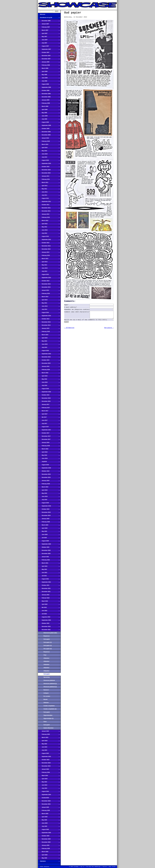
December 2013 (49, 288)
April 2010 (49, 148)
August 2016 (49, 389)
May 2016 (49, 380)
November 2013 (49, 285)
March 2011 (49, 183)
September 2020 (49, 545)
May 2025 (49, 821)
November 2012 (49, 246)
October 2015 (49, 361)
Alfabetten (46, 658)
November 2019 (49, 513)
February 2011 (49, 180)
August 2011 (49, 199)
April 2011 (49, 186)
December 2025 (49, 843)
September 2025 (49, 833)
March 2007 (49, 31)
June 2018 (49, 459)
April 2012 (49, 224)
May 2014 (49, 304)
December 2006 (49, 21)
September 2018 (49, 468)
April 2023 (49, 741)
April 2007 (49, 34)
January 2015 (49, 329)
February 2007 (49, 28)
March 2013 (49, 259)
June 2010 (49, 155)
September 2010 (49, 164)
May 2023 (49, 744)
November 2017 (49, 437)
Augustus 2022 (49, 618)
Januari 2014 (49, 291)
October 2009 (49, 129)
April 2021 (49, 567)
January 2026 (49, 846)
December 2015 (49, 364)
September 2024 (49, 795)
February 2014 (49, 294)
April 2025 (49, 817)
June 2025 (49, 824)
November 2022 (49, 627)
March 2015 (49, 335)
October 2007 (49, 53)
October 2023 (49, 760)
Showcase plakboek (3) (50, 687)
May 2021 (49, 570)
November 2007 (49, 56)
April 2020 (49, 529)
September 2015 (49, 354)
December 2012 (49, 250)
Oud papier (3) (48, 645)
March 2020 (49, 526)
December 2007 (49, 59)
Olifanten (46, 703)
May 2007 (49, 37)
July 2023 (49, 751)
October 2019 (49, 510)
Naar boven (112, 867)
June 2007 (49, 40)
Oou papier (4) (48, 649)
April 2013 (49, 262)
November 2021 (49, 589)
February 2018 (49, 446)
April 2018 (49, 453)
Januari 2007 (49, 24)
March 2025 (49, 814)
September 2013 (49, 278)
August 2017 (49, 427)
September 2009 (49, 126)
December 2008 (49, 97)
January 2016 (49, 367)
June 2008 (49, 78)
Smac (45, 722)
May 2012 (49, 227)
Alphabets (49, 862)
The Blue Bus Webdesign (93, 867)
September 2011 (49, 202)
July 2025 (49, 827)
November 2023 (49, 763)
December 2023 (49, 767)
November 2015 (49, 357)
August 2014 (49, 313)
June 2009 (49, 116)
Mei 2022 (49, 608)
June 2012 (49, 231)
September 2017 (49, 430)
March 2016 (49, 373)
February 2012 (49, 218)
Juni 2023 (49, 748)
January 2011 (49, 177)
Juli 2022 (49, 614)
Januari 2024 (49, 770)
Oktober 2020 (49, 548)
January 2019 (49, 481)
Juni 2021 (49, 573)
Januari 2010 (49, 139)
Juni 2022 (49, 611)
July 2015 (49, 348)
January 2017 (49, 405)
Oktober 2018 (49, 472)
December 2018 (49, 478)
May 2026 (49, 859)
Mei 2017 (49, 418)
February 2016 (49, 370)
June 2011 (49, 193)
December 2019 (49, 516)
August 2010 (49, 161)
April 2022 (49, 605)
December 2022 (49, 630)
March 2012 (49, 221)
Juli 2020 (49, 538)
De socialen (47, 696)
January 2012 (49, 215)
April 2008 (49, 72)
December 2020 (49, 554)
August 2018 (49, 465)
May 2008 (49, 75)
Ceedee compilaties (49, 706)
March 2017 (49, 411)
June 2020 (49, 535)
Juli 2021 (49, 576)
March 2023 (49, 738)
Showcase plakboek (49, 680)
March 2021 (49, 564)
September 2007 (49, 50)
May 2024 (49, 782)
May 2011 (49, 189)
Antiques (46, 693)
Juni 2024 (49, 786)
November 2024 (49, 801)
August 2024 (49, 792)
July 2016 (49, 386)
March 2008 (49, 69)
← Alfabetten (69, 329)
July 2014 (49, 310)
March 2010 (49, 145)
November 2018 (49, 475)
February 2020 (49, 522)
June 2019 (49, 497)
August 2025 (49, 830)
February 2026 (49, 849)
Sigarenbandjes (48, 715)
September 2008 (49, 88)
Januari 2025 (49, 808)
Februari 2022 (49, 599)
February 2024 (49, 773)
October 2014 (49, 319)
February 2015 (49, 332)
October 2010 (49, 167)
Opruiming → (109, 329)
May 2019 (49, 494)
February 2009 (49, 104)
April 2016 (49, 377)
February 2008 (49, 66)
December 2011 (49, 212)
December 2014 (49, 326)
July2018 (49, 462)
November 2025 (49, 840)
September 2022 (49, 621)
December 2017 (49, 440)
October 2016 (49, 396)
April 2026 (49, 855)
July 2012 (49, 234)
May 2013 (49, 266)
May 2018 (49, 456)
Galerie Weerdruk (48, 728)
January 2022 (49, 595)
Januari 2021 (49, 557)
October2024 (49, 798)
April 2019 (49, 491)
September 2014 (49, 316)
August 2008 (49, 85)
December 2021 (49, 592)
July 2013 (49, 272)
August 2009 (49, 123)
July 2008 (49, 82)
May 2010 (49, 151)
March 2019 (49, 488)
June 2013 (49, 269)
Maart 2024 (49, 776)
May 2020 (49, 532)
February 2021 (49, 560)
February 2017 (49, 408)
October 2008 (49, 91)
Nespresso (47, 636)
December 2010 (49, 174)
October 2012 (49, 243)
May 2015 (49, 342)
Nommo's (46, 690)
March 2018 (49, 449)
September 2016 (49, 392)
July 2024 (49, 789)
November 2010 (49, 170)
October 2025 (49, 836)
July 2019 (49, 500)
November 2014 (49, 323)
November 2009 (49, 132)
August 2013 (49, 275)
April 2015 (49, 338)
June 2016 (49, 383)
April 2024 (49, 779)
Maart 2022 (49, 602)
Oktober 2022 (49, 624)
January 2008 (49, 63)
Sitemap (76, 867)
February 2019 (49, 484)
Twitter (105, 867)
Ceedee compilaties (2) (50, 709)
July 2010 (49, 158)
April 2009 (49, 110)
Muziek (45, 699)
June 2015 (49, 345)
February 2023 (49, 735)
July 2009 (49, 120)
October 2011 (49, 205)
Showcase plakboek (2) (50, 684)
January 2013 (49, 253)
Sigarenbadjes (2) (48, 718)
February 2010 (49, 142)
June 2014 (49, 307)
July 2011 (49, 196)
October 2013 (49, 281)
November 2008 (49, 94)
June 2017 (49, 421)
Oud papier (47, 639)
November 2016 (49, 399)
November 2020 (49, 551)
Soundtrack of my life (49, 18)
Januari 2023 (49, 732)
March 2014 (49, 297)
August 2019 (49, 503)
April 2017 (49, 415)
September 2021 (49, 583)
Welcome (49, 15)
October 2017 (49, 434)
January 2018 (49, 443)
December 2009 (49, 135)
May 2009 (49, 113)
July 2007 (49, 44)
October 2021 (49, 586)
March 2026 (49, 852)
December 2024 (49, 805)
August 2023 (49, 754)
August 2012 (49, 237)
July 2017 (49, 424)
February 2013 (49, 256)
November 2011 (49, 208)
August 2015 (49, 351)
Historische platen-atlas (50, 633)
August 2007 (49, 47)
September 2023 (49, 757)
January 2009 (49, 101)
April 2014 (49, 300)
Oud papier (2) (48, 642)
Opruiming (47, 677)
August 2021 (49, 579)
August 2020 (49, 541)
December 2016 (49, 402)
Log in (82, 867)
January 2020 (49, 519)
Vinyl (45, 655)
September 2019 (49, 507)
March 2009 (49, 107)
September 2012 (49, 240)
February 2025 (49, 811)
